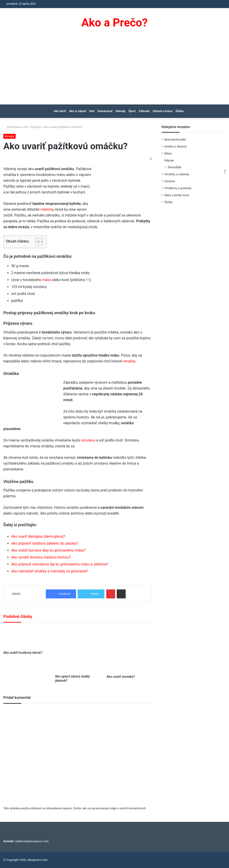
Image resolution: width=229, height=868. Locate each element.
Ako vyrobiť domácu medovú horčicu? (41, 557)
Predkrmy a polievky (178, 188)
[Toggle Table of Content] (37, 242)
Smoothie (175, 167)
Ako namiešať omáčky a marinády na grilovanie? (50, 571)
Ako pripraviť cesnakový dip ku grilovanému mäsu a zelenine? (60, 564)
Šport (132, 111)
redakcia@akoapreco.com (32, 841)
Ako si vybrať (78, 111)
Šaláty (169, 202)
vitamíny (47, 209)
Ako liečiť (60, 111)
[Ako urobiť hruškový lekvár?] (26, 638)
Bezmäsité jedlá (175, 139)
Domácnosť (105, 111)
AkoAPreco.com (16, 127)
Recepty (36, 127)
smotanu (88, 440)
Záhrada (144, 111)
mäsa (47, 280)
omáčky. (130, 361)
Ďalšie (180, 111)
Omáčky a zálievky (177, 174)
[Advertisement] (114, 71)
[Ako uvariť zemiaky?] (129, 650)
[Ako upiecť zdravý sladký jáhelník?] (77, 650)
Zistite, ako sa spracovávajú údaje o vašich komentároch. (110, 808)
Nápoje (169, 160)
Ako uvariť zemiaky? (121, 677)
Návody (121, 111)
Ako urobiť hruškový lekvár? (23, 653)
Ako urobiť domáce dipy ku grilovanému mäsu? (48, 550)
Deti (92, 111)
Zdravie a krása (162, 111)
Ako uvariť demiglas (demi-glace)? (38, 536)
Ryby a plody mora (177, 195)
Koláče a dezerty (176, 146)
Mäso (168, 153)
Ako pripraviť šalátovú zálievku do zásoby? (45, 543)
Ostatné (170, 181)
